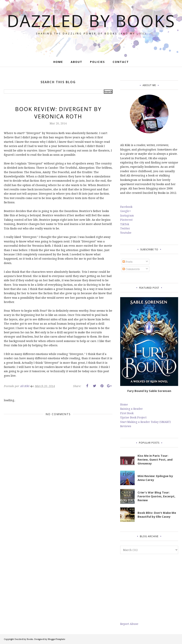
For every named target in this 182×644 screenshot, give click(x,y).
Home (124, 404)
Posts (128, 262)
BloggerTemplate (57, 639)
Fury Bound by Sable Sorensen (149, 391)
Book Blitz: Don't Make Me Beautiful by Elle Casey (157, 515)
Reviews (126, 426)
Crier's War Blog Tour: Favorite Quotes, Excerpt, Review (156, 496)
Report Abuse (129, 624)
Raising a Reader (131, 409)
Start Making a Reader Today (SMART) (145, 422)
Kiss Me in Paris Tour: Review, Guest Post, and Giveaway (155, 459)
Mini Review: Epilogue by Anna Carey (155, 478)
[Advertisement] (149, 588)
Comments (131, 269)
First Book (127, 413)
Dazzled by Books (91, 29)
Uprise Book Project (133, 417)
